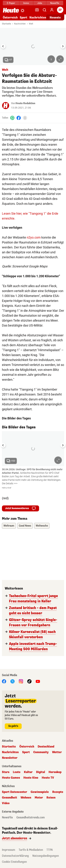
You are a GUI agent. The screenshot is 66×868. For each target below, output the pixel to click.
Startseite (6, 24)
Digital (41, 772)
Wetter (57, 752)
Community (41, 752)
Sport (23, 18)
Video (6, 803)
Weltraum (9, 526)
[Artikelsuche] (44, 10)
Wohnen (26, 798)
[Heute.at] (11, 10)
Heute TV (48, 778)
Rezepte (58, 792)
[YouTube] (38, 681)
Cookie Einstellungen (14, 862)
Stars (6, 772)
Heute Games (11, 778)
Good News (25, 526)
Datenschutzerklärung (15, 856)
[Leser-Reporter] (37, 10)
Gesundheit (10, 798)
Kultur (28, 772)
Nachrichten (38, 18)
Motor (39, 798)
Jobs (40, 3)
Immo (26, 3)
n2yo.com (34, 237)
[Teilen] (25, 118)
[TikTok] (29, 681)
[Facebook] (19, 118)
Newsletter (10, 758)
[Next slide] (63, 46)
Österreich (10, 18)
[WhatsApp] (12, 118)
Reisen (51, 798)
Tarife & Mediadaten (31, 850)
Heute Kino (31, 778)
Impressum (9, 850)
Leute (17, 772)
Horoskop (55, 772)
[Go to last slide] (3, 46)
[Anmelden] (52, 10)
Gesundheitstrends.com (31, 818)
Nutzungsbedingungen (46, 856)
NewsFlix (55, 3)
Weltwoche (42, 526)
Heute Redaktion (25, 103)
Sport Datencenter (15, 792)
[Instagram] (21, 681)
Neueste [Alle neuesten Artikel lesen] (55, 18)
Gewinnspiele (40, 792)
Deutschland (46, 747)
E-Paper (11, 3)
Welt (31, 24)
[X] (12, 681)
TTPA (50, 850)
